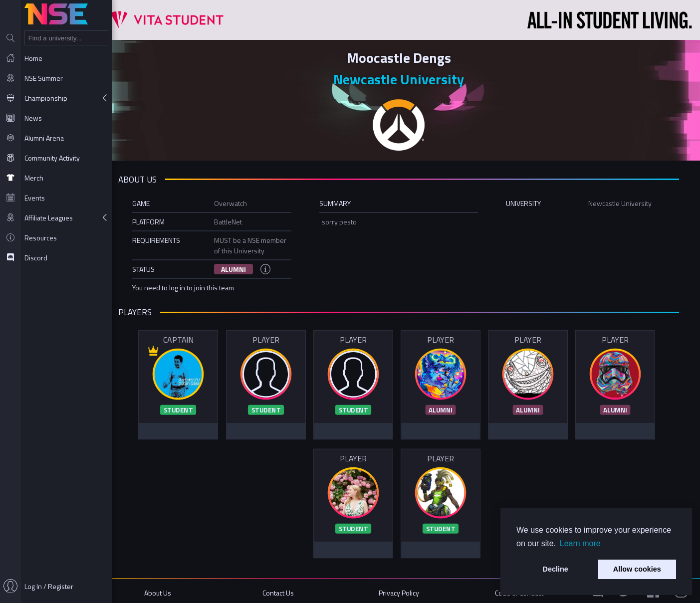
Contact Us (288, 589)
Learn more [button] (580, 543)
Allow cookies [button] (637, 569)
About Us (171, 589)
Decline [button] (556, 569)
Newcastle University (406, 79)
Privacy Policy (406, 589)
